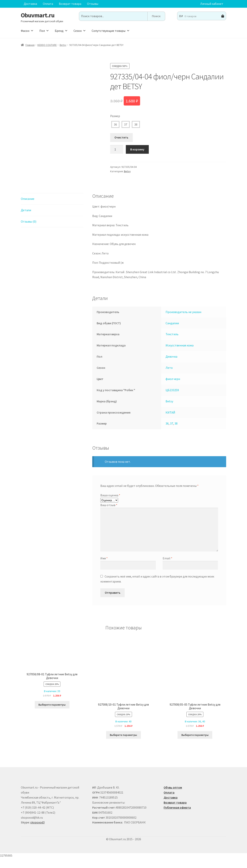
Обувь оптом (173, 797)
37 (126, 124)
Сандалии (172, 333)
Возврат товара (70, 4)
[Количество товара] (117, 149)
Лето (169, 377)
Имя (104, 568)
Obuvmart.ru (38, 15)
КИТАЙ (170, 422)
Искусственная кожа (180, 355)
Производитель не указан (183, 322)
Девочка (171, 366)
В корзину (137, 149)
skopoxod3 (37, 832)
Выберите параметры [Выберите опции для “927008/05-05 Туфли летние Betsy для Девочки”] (195, 745)
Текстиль (172, 344)
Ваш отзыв (109, 515)
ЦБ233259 (172, 400)
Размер (115, 116)
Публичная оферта (177, 817)
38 (136, 124)
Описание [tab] (28, 209)
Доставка (30, 4)
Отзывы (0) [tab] (29, 231)
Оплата (48, 4)
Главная (30, 45)
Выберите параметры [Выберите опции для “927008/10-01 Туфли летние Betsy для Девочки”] (123, 745)
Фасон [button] (27, 31)
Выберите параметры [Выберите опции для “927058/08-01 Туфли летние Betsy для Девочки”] (52, 714)
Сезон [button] (80, 31)
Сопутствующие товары (111, 31)
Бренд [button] (61, 31)
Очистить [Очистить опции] (121, 137)
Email (167, 568)
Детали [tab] (26, 220)
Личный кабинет (212, 4)
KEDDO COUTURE (47, 45)
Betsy (63, 45)
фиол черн (173, 389)
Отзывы (93, 4)
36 (115, 124)
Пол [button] (44, 31)
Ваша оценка (110, 505)
